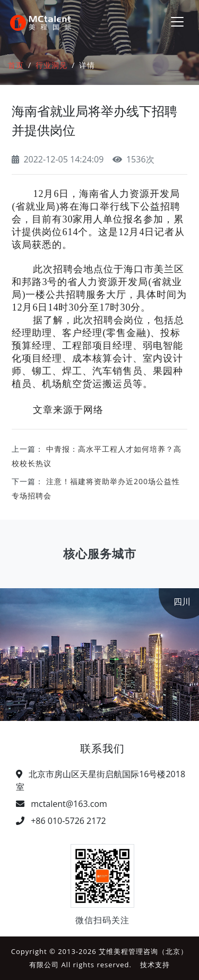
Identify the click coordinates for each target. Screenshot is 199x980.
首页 (16, 65)
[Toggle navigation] (177, 22)
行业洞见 (51, 65)
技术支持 (155, 965)
